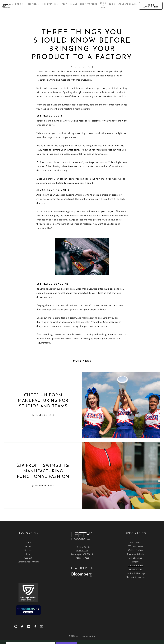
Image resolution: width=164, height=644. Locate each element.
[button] (19, 4)
